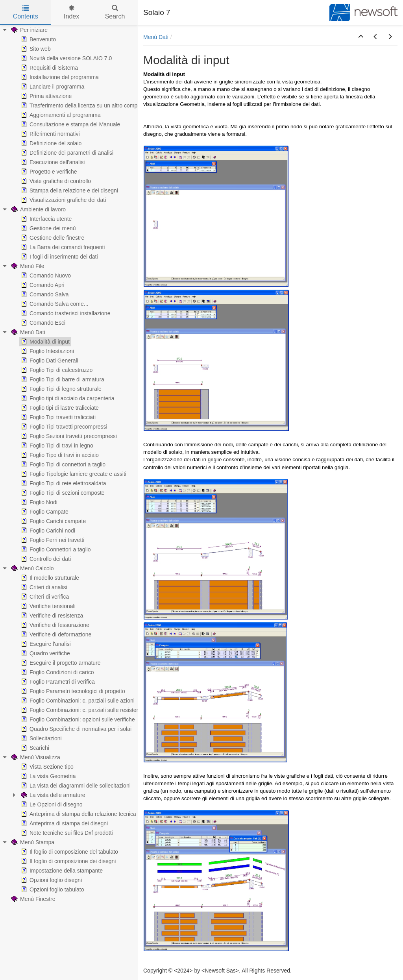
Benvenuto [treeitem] (38, 39)
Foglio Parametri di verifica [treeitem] (57, 682)
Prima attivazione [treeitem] (45, 96)
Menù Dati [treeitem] (28, 332)
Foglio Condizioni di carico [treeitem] (56, 672)
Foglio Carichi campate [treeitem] (53, 521)
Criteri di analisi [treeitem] (43, 587)
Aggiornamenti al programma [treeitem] (60, 115)
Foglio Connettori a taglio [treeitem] (55, 549)
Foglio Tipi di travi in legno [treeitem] (56, 446)
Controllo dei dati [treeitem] (45, 559)
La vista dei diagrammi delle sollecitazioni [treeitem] (75, 786)
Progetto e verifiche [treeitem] (48, 172)
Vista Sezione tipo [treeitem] (46, 767)
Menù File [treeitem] (27, 266)
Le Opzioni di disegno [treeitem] (51, 804)
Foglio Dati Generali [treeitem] (49, 361)
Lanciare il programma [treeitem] (52, 87)
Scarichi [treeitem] (34, 748)
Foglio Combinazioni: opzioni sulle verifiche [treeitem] (77, 719)
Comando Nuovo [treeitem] (45, 276)
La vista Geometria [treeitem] (48, 776)
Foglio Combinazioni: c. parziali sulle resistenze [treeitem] (82, 710)
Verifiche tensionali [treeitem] (47, 606)
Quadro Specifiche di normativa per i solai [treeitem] (75, 729)
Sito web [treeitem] (35, 49)
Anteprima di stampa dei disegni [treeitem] (64, 823)
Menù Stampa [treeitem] (32, 842)
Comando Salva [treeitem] (44, 294)
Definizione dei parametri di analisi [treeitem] (66, 153)
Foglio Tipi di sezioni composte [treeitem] (62, 493)
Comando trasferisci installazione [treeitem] (65, 313)
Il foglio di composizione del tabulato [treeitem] (69, 852)
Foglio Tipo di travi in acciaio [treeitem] (59, 455)
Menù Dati (156, 37)
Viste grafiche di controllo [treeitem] (55, 181)
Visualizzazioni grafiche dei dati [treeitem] (63, 200)
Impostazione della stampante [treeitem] (61, 871)
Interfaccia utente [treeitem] (45, 219)
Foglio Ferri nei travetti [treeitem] (52, 540)
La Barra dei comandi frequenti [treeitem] (62, 247)
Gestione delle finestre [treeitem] (52, 238)
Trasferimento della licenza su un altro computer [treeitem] (83, 105)
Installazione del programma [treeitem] (59, 77)
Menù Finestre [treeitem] (32, 899)
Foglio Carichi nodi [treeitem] (47, 531)
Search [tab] (115, 12)
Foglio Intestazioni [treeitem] (47, 351)
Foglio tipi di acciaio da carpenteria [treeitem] (67, 398)
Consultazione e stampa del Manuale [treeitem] (70, 124)
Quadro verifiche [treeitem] (45, 653)
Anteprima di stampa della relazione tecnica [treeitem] (78, 814)
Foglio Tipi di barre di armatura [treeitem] (62, 379)
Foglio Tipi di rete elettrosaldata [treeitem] (63, 483)
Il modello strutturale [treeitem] (49, 578)
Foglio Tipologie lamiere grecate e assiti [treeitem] (73, 474)
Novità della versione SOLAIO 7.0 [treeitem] (66, 58)
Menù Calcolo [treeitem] (32, 568)
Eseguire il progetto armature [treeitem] (60, 663)
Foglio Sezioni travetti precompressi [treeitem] (68, 436)
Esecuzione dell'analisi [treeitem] (52, 162)
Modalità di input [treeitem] (44, 342)
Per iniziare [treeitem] (29, 30)
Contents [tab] (26, 12)
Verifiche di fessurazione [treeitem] (54, 625)
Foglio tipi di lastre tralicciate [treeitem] (59, 408)
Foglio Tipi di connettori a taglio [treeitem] (62, 464)
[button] (361, 37)
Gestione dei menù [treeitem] (48, 228)
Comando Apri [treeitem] (42, 285)
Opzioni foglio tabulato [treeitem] (52, 889)
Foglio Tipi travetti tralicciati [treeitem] (57, 417)
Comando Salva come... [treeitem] (54, 304)
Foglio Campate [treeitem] (44, 512)
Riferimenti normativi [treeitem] (50, 134)
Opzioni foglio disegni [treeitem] (51, 880)
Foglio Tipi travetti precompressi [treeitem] (63, 427)
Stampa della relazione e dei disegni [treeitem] (69, 190)
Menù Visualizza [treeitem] (35, 757)
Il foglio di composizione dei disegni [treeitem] (67, 861)
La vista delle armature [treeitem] (52, 795)
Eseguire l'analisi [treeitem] (45, 644)
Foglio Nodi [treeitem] (38, 502)
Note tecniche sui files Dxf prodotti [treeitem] (66, 833)
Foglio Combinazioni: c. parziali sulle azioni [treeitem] (77, 701)
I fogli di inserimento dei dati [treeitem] (59, 257)
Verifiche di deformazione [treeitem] (55, 634)
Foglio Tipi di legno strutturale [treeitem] (60, 389)
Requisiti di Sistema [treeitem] (49, 68)
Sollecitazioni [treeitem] (41, 738)
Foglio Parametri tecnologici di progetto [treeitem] (72, 691)
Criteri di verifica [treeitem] (44, 597)
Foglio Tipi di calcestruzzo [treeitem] (56, 370)
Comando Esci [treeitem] (42, 323)
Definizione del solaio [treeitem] (50, 143)
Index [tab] (71, 12)
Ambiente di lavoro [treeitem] (38, 209)
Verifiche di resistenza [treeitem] (51, 616)
